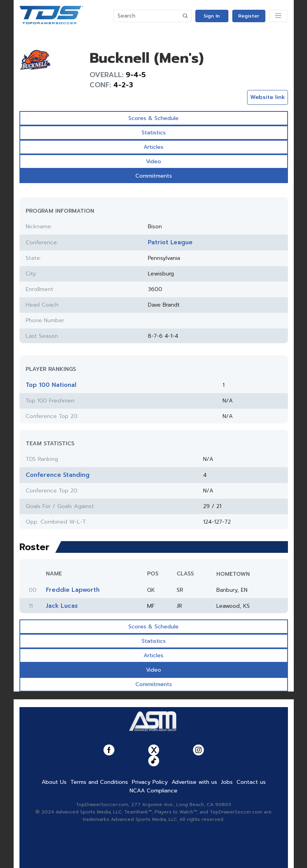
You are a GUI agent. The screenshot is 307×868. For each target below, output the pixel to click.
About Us (54, 782)
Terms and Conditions (99, 782)
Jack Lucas (62, 606)
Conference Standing (58, 475)
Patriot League (170, 242)
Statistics (154, 133)
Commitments (154, 176)
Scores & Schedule (153, 118)
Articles (153, 147)
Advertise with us (194, 782)
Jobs (227, 782)
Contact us (251, 782)
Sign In (212, 16)
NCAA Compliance (153, 791)
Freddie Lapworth (73, 590)
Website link (268, 97)
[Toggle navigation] (278, 16)
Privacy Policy (150, 782)
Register (249, 16)
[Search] (147, 16)
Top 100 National (51, 385)
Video (153, 161)
